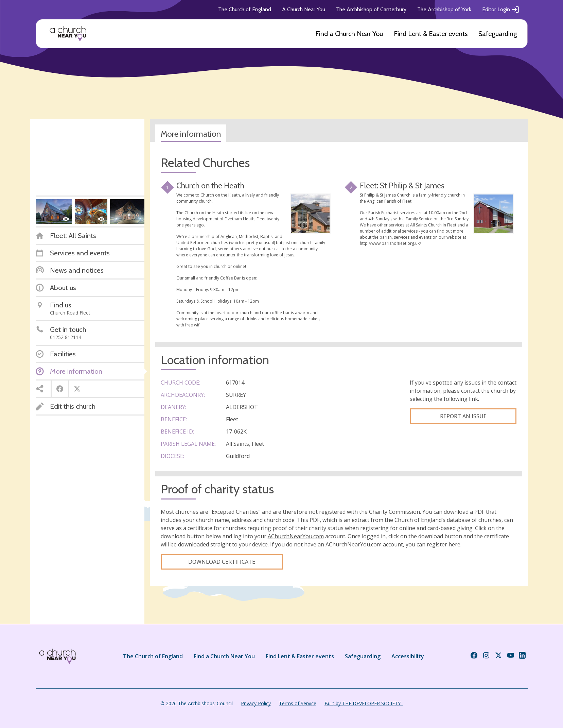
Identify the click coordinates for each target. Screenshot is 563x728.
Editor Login (501, 10)
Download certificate (222, 562)
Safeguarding (498, 34)
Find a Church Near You (349, 34)
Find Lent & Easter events (431, 34)
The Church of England (245, 9)
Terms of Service (298, 703)
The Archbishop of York (444, 9)
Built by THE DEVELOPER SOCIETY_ (364, 703)
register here (444, 544)
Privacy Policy (256, 703)
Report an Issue (463, 416)
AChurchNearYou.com (296, 536)
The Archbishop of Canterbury (371, 9)
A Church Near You (304, 9)
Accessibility (408, 656)
